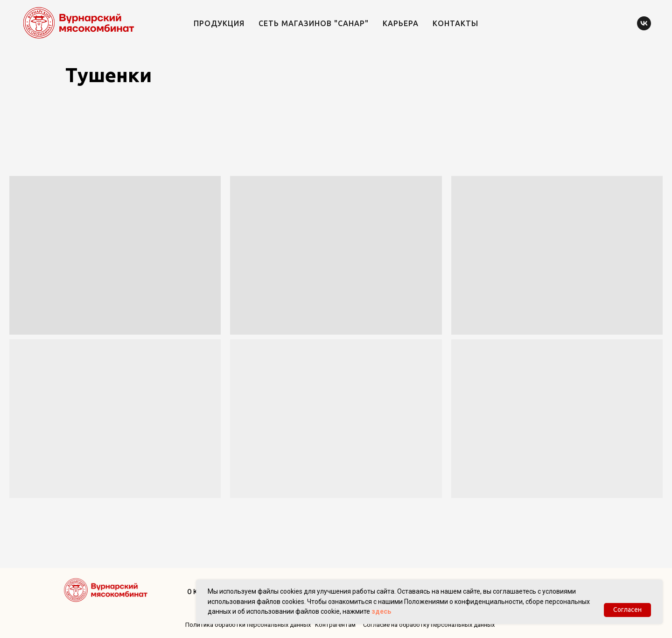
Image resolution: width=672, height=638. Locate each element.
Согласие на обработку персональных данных (429, 625)
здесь (381, 611)
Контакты (455, 23)
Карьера (401, 23)
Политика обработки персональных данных (248, 625)
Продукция (219, 23)
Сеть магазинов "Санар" (314, 23)
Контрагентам (335, 625)
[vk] (644, 23)
